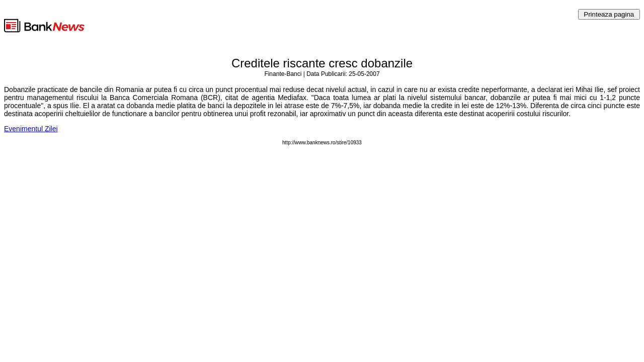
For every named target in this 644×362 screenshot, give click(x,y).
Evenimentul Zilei (31, 129)
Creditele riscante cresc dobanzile (322, 63)
